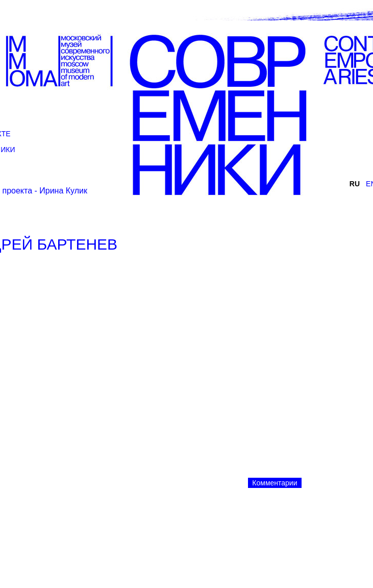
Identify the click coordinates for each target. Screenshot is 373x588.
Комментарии (275, 483)
